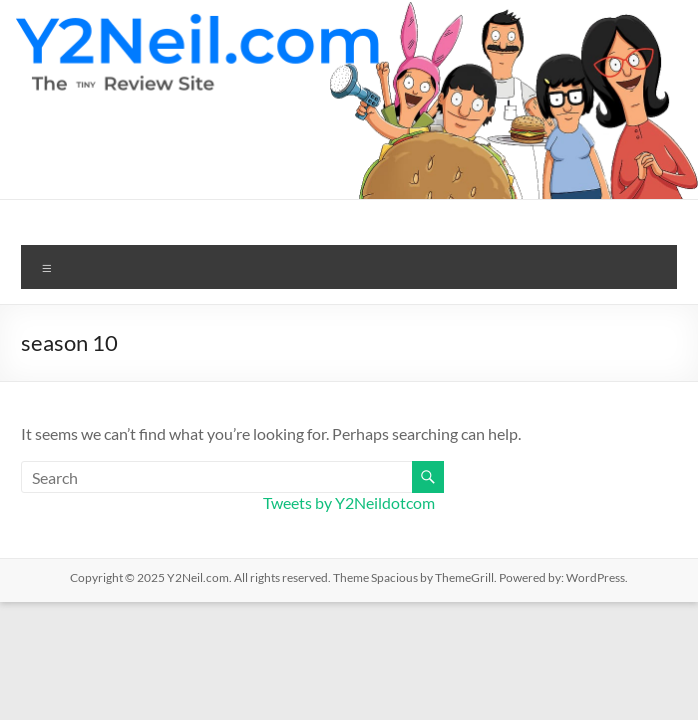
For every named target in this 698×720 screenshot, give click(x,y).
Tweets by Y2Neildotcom (349, 502)
